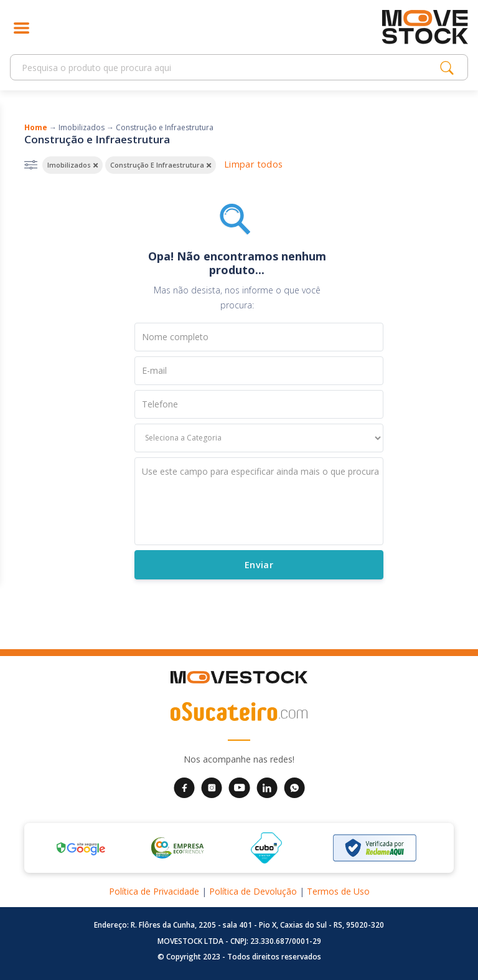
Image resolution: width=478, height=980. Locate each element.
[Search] (228, 68)
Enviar (258, 565)
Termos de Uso (338, 891)
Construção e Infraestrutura (165, 127)
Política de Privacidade (154, 891)
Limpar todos (253, 164)
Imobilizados (82, 127)
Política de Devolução (253, 891)
